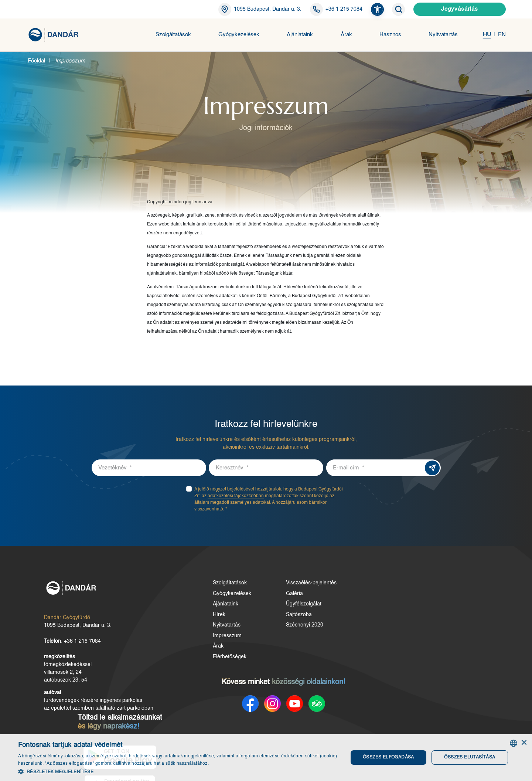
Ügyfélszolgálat (286, 607)
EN (502, 35)
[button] (377, 9)
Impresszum (216, 638)
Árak (346, 35)
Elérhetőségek (218, 659)
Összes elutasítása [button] (469, 757)
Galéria (277, 596)
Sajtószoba (282, 617)
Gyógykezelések (239, 35)
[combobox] (514, 743)
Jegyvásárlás (460, 9)
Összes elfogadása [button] (388, 757)
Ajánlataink (300, 35)
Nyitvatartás (443, 35)
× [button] (524, 743)
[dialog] (266, 758)
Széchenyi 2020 (287, 628)
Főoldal (36, 61)
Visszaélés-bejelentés (294, 586)
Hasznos (390, 35)
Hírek (208, 617)
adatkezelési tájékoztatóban (236, 499)
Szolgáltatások (173, 35)
